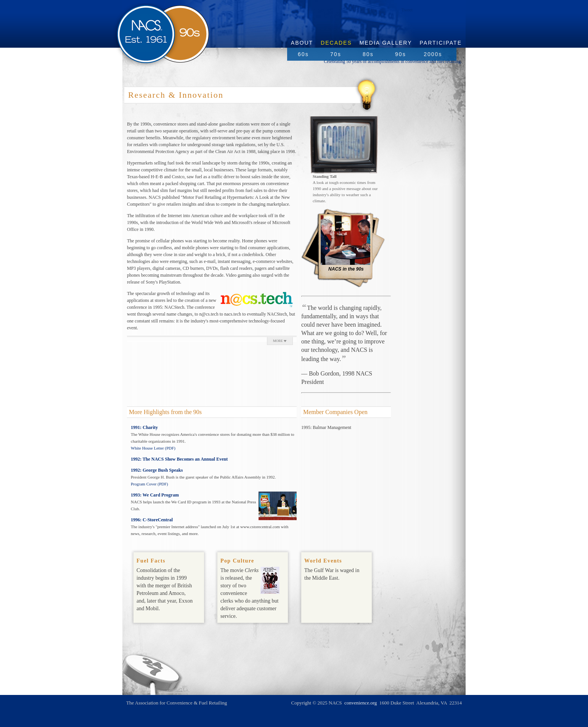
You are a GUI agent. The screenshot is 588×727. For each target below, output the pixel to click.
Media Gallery (386, 43)
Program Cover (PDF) (149, 484)
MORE (280, 341)
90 (401, 54)
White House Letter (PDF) (153, 448)
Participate (441, 43)
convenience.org (361, 703)
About (302, 43)
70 (336, 54)
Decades (336, 43)
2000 (433, 54)
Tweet (407, 10)
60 (303, 54)
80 (368, 54)
